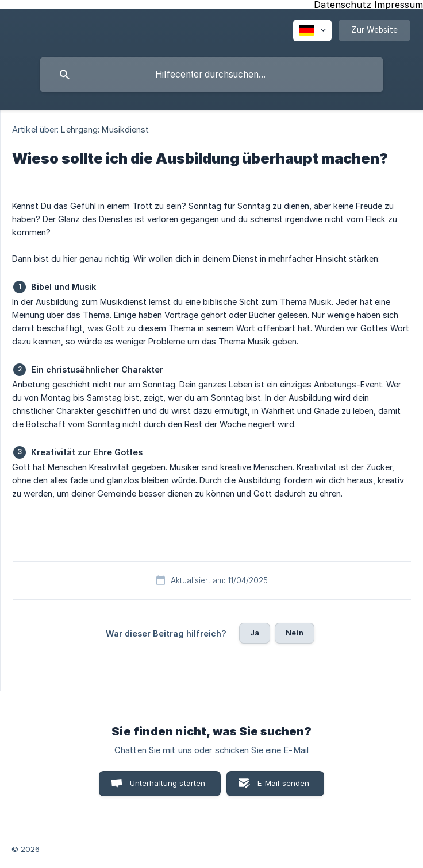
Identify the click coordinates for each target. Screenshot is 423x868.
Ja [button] (255, 633)
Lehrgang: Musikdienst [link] (105, 129)
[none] (312, 30)
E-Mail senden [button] (284, 783)
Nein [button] (295, 633)
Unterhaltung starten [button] (168, 783)
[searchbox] (211, 75)
